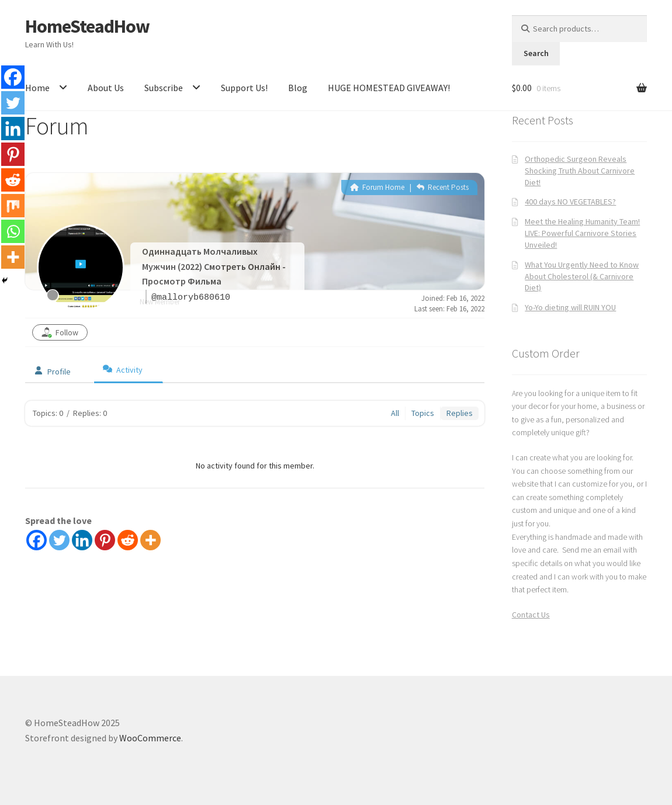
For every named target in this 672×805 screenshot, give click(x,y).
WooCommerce (150, 738)
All (395, 413)
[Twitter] (59, 540)
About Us (106, 88)
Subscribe (164, 88)
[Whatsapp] (13, 231)
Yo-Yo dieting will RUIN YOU (570, 307)
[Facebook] (37, 540)
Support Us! (244, 88)
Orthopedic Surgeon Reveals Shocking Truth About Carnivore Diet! (580, 171)
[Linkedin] (82, 540)
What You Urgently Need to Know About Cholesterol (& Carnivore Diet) (582, 276)
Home (37, 88)
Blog (298, 88)
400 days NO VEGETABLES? (570, 202)
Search (536, 53)
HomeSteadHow (87, 26)
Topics (423, 413)
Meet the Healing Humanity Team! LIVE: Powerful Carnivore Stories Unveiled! (582, 233)
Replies (460, 413)
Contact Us (531, 615)
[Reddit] (128, 540)
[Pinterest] (105, 540)
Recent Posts (443, 187)
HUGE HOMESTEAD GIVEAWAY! (389, 88)
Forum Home (377, 187)
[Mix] (13, 206)
